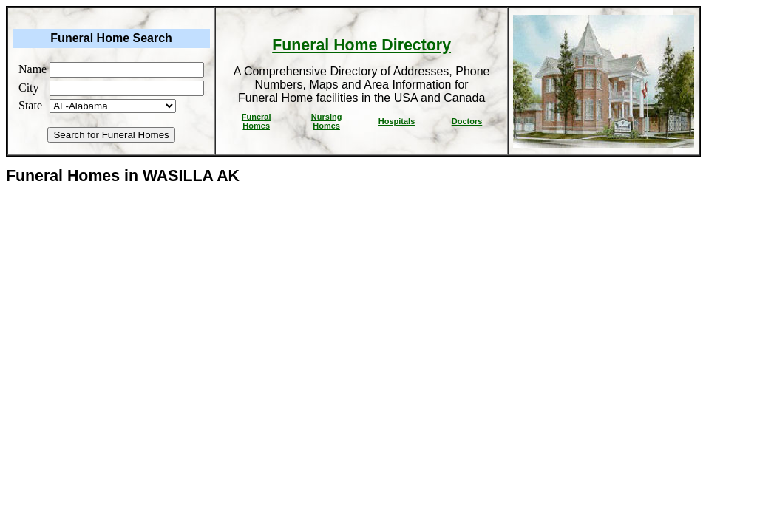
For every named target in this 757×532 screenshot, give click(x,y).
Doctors (467, 121)
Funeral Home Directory (361, 45)
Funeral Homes (257, 121)
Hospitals (397, 121)
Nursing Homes (327, 121)
